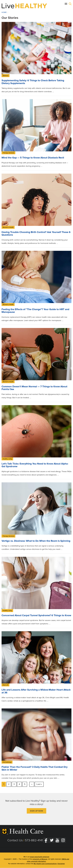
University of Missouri (40, 859)
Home (4, 12)
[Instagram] (63, 840)
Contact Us (15, 840)
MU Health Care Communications (45, 864)
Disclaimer (61, 864)
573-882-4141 (34, 840)
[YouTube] (57, 840)
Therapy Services (8, 153)
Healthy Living (7, 459)
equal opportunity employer (40, 857)
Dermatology (7, 762)
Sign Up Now (36, 811)
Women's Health (8, 227)
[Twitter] (52, 840)
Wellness (6, 76)
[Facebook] (46, 840)
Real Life (5, 685)
